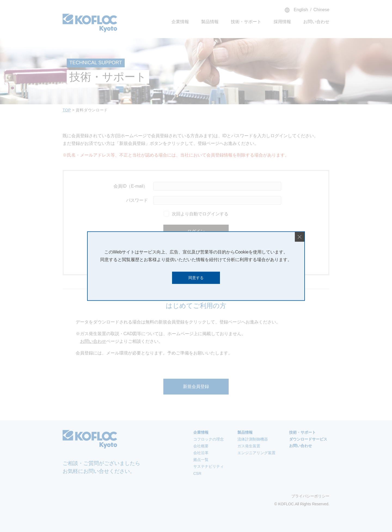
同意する (196, 278)
